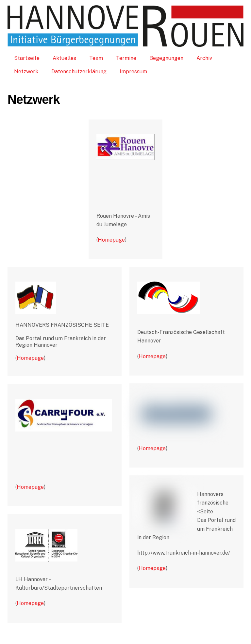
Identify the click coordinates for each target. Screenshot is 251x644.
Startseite (27, 58)
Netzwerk (26, 72)
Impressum (133, 72)
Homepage (111, 240)
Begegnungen (166, 58)
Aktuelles (64, 58)
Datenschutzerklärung (79, 72)
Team (96, 58)
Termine (126, 58)
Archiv (204, 58)
